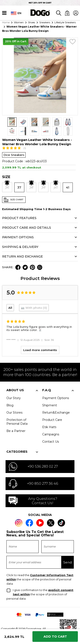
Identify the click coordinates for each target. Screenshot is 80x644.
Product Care (52, 411)
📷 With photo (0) (34, 299)
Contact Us (51, 432)
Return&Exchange (56, 403)
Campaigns (51, 425)
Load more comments (40, 341)
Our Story (14, 389)
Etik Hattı (49, 418)
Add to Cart (55, 637)
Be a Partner (16, 422)
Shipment (50, 396)
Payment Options (56, 389)
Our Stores (14, 403)
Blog (10, 396)
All (10, 299)
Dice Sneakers (14, 146)
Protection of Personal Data (17, 413)
